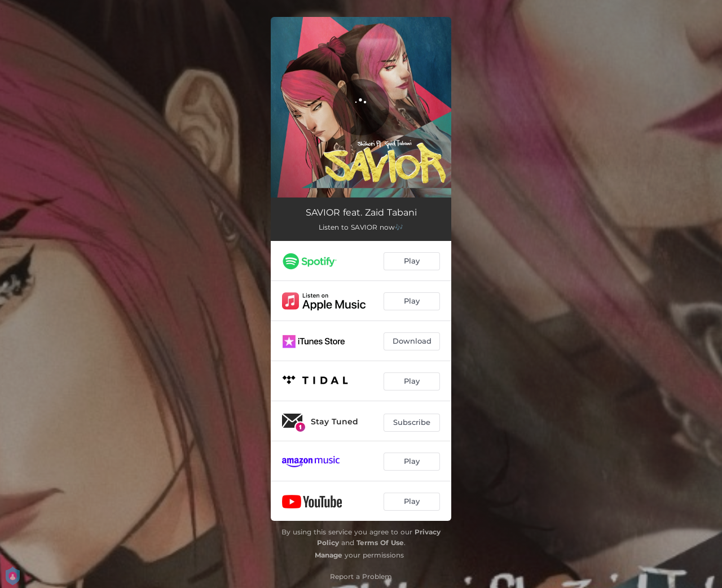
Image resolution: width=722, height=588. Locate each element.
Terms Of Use (380, 543)
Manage (329, 555)
